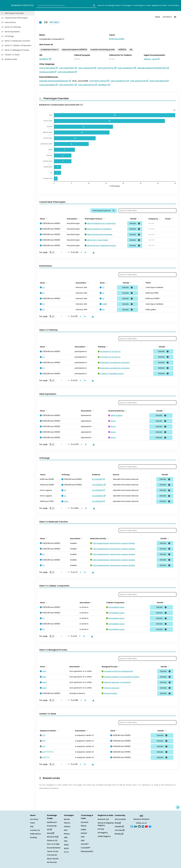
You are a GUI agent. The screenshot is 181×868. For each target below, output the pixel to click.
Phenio (67, 834)
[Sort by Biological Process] (119, 666)
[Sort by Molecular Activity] (108, 538)
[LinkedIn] (143, 826)
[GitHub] (139, 826)
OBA (66, 837)
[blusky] (150, 826)
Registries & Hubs (159, 5)
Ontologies (127, 5)
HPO (66, 830)
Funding (33, 837)
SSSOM (84, 833)
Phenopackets (87, 851)
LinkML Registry (104, 836)
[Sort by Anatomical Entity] (126, 411)
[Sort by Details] (138, 219)
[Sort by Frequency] (159, 219)
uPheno (67, 827)
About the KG (53, 859)
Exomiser (85, 822)
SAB (32, 827)
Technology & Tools (142, 5)
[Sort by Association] (79, 219)
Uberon (67, 823)
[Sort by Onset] (172, 219)
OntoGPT (85, 844)
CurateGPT (86, 848)
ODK (83, 840)
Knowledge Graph (113, 5)
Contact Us (35, 830)
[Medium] (136, 826)
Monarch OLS (103, 819)
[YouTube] (146, 826)
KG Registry (103, 833)
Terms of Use (53, 851)
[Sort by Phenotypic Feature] (104, 219)
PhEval (84, 826)
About (101, 5)
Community (173, 5)
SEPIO (66, 848)
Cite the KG (52, 855)
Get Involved (120, 819)
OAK (83, 837)
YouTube (120, 830)
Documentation (54, 848)
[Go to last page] (85, 252)
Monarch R (53, 837)
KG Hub (101, 829)
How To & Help (53, 844)
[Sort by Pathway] (107, 347)
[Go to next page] (81, 252)
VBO (66, 841)
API (49, 830)
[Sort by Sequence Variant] (57, 730)
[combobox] (66, 6)
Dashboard (52, 822)
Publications (35, 834)
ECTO (66, 852)
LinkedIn (119, 827)
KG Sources (52, 862)
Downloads (52, 826)
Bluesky (119, 834)
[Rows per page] (52, 252)
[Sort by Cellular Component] (126, 602)
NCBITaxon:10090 (117, 39)
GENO (66, 845)
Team (32, 823)
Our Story (34, 819)
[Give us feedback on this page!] (178, 807)
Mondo (67, 819)
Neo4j (51, 833)
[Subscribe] (132, 826)
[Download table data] (93, 252)
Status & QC (52, 840)
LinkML (83, 830)
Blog (118, 823)
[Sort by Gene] (46, 219)
